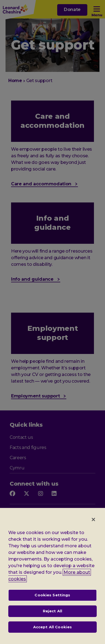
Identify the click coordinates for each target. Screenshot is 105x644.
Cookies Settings (52, 598)
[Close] (93, 523)
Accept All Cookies (53, 630)
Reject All (53, 614)
